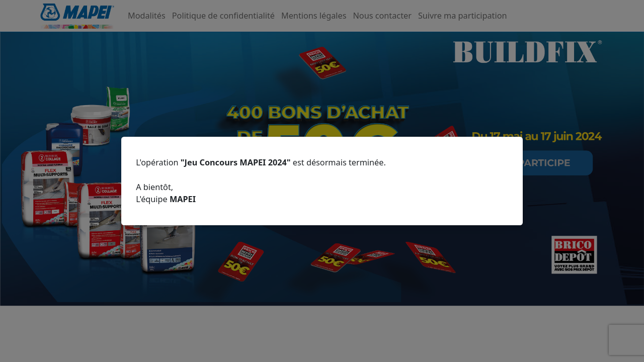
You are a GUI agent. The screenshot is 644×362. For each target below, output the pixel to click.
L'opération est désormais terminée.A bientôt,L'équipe (261, 181)
